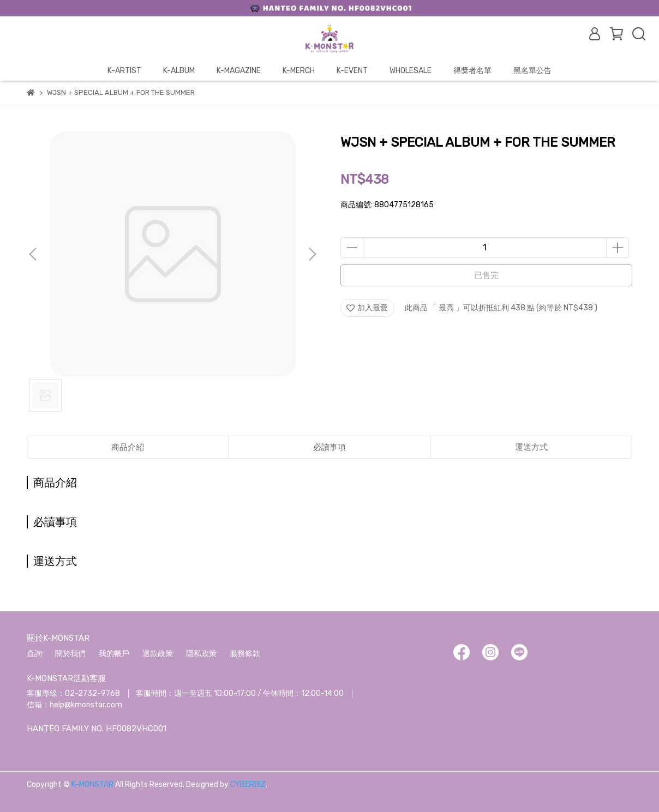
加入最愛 (367, 308)
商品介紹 (128, 447)
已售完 (486, 275)
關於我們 (70, 654)
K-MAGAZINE (239, 71)
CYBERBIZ (248, 784)
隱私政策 (201, 654)
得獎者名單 (472, 71)
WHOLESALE (411, 71)
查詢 (34, 654)
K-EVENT (352, 71)
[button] (312, 254)
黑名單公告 (532, 71)
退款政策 (158, 654)
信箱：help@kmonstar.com (74, 705)
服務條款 (245, 654)
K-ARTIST (124, 71)
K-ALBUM (179, 71)
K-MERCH (299, 71)
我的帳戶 (114, 654)
